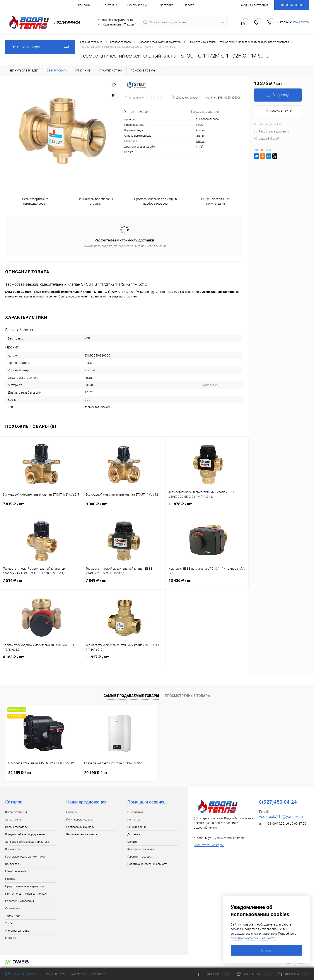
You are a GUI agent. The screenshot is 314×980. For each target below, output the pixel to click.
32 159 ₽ (20, 773)
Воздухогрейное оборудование (25, 834)
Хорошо (266, 950)
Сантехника (13, 908)
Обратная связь (21, 974)
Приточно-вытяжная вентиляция (26, 894)
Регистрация (259, 5)
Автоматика (13, 819)
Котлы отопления (16, 812)
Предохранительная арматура (25, 886)
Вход (243, 5)
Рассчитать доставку (271, 131)
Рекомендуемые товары (82, 834)
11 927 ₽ (124, 660)
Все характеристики (205, 112)
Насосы (10, 879)
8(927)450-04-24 (54, 974)
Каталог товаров (40, 47)
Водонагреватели (16, 827)
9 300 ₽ (124, 507)
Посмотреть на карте (209, 845)
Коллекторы (13, 849)
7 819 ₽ (41, 507)
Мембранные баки (17, 871)
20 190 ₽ (96, 773)
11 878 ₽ (207, 507)
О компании (84, 5)
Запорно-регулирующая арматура (27, 842)
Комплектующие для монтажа (25, 857)
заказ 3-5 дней (267, 139)
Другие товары (210, 385)
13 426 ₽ (207, 583)
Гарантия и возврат (140, 857)
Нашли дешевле (268, 124)
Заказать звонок (292, 5)
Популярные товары (79, 819)
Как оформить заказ (141, 849)
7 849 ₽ (124, 583)
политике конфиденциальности (253, 938)
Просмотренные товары (188, 696)
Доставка (166, 5)
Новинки (72, 812)
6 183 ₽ (41, 660)
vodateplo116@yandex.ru (281, 816)
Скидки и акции (138, 5)
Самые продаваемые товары (131, 696)
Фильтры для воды (17, 931)
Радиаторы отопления (20, 901)
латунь (200, 141)
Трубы (9, 923)
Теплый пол (13, 916)
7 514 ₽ (41, 583)
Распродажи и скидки (80, 827)
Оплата (189, 5)
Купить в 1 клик (278, 111)
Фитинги (11, 938)
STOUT (200, 125)
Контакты (110, 5)
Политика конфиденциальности (148, 864)
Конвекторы (13, 864)
